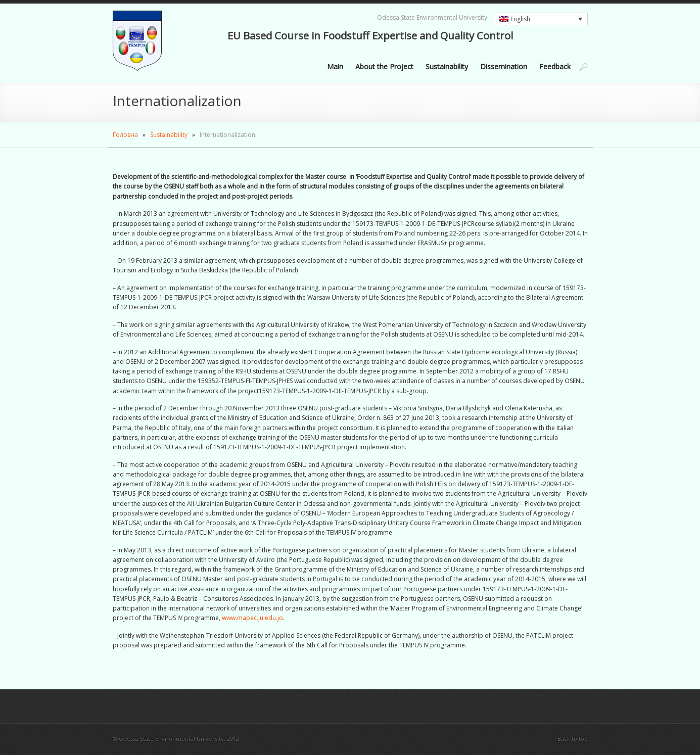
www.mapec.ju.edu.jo (252, 618)
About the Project (384, 66)
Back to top (573, 739)
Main (335, 66)
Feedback (555, 66)
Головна (125, 135)
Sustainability (447, 66)
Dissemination (504, 66)
